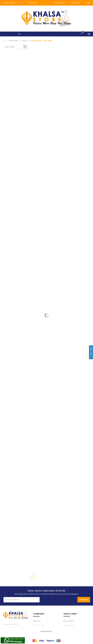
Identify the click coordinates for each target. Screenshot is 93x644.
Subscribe (84, 600)
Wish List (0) (75, 3)
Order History (69, 625)
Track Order (33, 3)
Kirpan (25, 41)
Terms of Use (39, 625)
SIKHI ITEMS (13, 41)
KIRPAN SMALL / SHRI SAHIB (41, 41)
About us (37, 621)
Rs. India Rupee (9, 3)
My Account (69, 621)
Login (88, 3)
